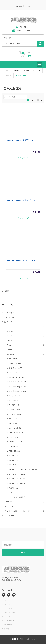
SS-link (6, 70)
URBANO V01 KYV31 (17, 474)
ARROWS (25, 336)
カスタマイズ (23, 158)
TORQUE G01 (14, 446)
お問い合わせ (7, 625)
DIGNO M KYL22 (15, 368)
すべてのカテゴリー (12, 44)
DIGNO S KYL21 (15, 373)
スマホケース (29, 70)
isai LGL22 (13, 423)
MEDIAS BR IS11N (16, 433)
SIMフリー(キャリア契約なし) (25, 497)
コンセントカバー (23, 317)
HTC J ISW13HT (15, 396)
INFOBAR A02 (14, 409)
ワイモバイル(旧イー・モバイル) (25, 511)
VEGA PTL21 (14, 488)
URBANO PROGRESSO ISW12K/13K (23, 469)
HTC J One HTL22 (16, 400)
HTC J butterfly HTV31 (17, 391)
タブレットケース (23, 516)
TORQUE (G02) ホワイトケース (21, 260)
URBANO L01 (14, 456)
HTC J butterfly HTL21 (17, 382)
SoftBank (25, 502)
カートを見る (18, 6)
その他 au (8, 75)
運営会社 (5, 629)
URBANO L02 (14, 460)
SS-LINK (15, 639)
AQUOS (25, 331)
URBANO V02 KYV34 (17, 483)
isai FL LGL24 (14, 419)
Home (17, 70)
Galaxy (25, 340)
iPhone (25, 345)
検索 (23, 553)
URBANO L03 (14, 465)
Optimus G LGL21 (16, 442)
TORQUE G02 (14, 451)
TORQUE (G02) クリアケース (20, 140)
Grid (30, 100)
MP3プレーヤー (23, 313)
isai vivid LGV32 (15, 428)
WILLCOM (25, 506)
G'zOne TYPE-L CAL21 (17, 377)
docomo (25, 493)
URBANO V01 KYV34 (17, 479)
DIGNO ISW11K (15, 363)
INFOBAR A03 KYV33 (17, 414)
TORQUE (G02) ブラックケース (21, 200)
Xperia (25, 350)
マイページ (29, 6)
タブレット (6, 617)
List (40, 100)
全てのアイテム (8, 604)
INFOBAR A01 (14, 405)
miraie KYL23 (14, 437)
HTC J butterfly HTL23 (17, 386)
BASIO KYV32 (14, 359)
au (39, 70)
